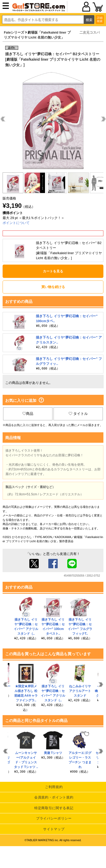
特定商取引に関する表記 (54, 808)
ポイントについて (16, 223)
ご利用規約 (54, 787)
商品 (28, 414)
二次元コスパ (90, 32)
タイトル (78, 414)
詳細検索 (100, 19)
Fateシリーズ (14, 32)
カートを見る (53, 271)
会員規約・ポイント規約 (54, 797)
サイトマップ (54, 829)
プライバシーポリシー (54, 818)
